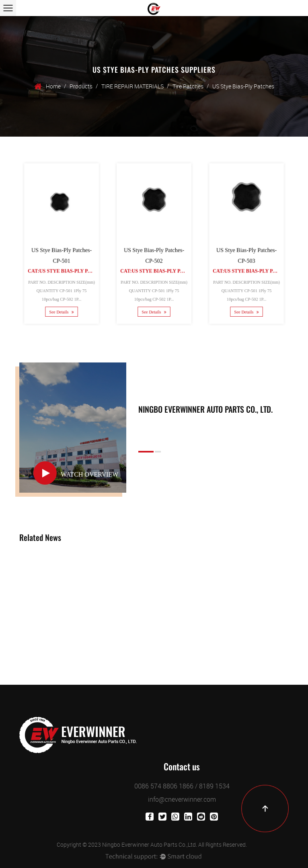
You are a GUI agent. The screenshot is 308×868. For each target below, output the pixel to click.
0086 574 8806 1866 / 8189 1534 (182, 786)
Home (53, 86)
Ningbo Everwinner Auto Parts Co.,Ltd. (150, 844)
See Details (61, 306)
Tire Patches (188, 86)
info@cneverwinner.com (182, 799)
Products (81, 86)
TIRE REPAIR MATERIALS (132, 86)
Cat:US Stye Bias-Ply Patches (67, 268)
